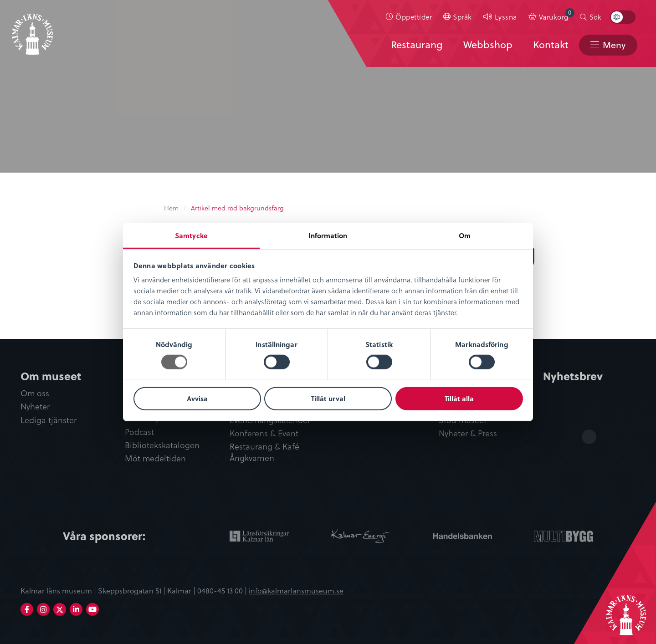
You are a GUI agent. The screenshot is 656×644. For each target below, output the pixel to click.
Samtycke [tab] (191, 235)
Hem (171, 208)
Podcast (139, 432)
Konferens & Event (264, 433)
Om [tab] (465, 235)
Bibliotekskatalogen (162, 445)
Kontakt (551, 44)
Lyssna (506, 17)
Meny (614, 45)
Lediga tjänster (49, 420)
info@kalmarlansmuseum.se (296, 590)
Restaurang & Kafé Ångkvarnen (264, 452)
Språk (462, 17)
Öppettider (414, 17)
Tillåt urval (328, 399)
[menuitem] (409, 17)
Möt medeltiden (155, 458)
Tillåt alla (459, 399)
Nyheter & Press (468, 433)
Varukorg (557, 15)
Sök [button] (595, 17)
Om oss (35, 393)
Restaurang (417, 44)
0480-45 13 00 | (223, 590)
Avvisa (197, 399)
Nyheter (35, 406)
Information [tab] (328, 235)
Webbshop (488, 44)
